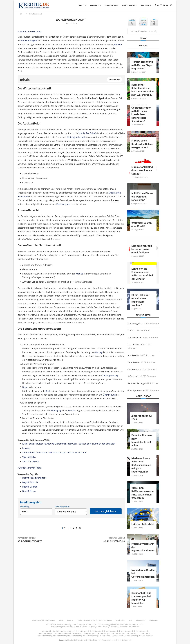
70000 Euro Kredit (145, 633)
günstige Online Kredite (100, 627)
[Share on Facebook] (71, 528)
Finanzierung (111, 5)
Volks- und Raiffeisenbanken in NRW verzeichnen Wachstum (142, 493)
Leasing (26, 448)
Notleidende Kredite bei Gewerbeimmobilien (143, 573)
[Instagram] (161, 5)
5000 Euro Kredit (31, 461)
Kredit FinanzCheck (136, 625)
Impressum (154, 620)
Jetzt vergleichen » (106, 511)
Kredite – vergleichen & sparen (43, 620)
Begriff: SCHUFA (30, 482)
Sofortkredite (123, 627)
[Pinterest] (164, 5)
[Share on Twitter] (74, 528)
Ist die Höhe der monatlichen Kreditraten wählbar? (140, 300)
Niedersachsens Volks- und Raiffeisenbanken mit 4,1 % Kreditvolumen (141, 465)
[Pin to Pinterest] (77, 528)
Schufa (82, 133)
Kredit (82, 5)
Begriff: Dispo (29, 491)
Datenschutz (141, 620)
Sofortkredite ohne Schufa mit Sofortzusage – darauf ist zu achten (55, 452)
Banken (118, 44)
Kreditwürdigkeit (29, 41)
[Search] (171, 5)
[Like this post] (66, 528)
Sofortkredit (133, 376)
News (61, 620)
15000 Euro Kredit (142, 631)
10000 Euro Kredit (112, 631)
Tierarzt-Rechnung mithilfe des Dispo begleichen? (142, 65)
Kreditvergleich (135, 323)
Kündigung (56, 410)
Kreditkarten (115, 193)
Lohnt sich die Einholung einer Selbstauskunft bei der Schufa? (142, 274)
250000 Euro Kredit (145, 636)
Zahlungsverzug (110, 375)
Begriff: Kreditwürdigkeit (34, 478)
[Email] (167, 5)
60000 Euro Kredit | (131, 633)
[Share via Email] (80, 528)
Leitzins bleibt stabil (143, 524)
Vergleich (95, 5)
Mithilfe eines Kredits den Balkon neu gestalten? (142, 144)
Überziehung (109, 395)
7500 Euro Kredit (97, 631)
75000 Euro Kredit (44, 636)
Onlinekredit (134, 369)
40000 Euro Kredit (100, 633)
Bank (48, 391)
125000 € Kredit (104, 636)
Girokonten (23, 196)
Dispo (25, 387)
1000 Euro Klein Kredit (50, 631)
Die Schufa (91, 133)
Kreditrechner (134, 338)
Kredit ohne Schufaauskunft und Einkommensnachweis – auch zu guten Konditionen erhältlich (69, 444)
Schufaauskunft (36, 14)
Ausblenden (114, 80)
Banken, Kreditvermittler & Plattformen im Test (95, 620)
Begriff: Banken (30, 487)
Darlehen (145, 5)
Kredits (71, 410)
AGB (131, 620)
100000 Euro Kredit (90, 636)
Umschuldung (128, 5)
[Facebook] (155, 5)
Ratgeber (70, 620)
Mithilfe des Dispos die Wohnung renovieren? (142, 197)
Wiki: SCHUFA (29, 457)
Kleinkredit (113, 627)
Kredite (79, 274)
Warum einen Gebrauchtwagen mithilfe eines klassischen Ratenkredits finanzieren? (141, 113)
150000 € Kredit (117, 636)
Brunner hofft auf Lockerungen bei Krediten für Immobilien (141, 598)
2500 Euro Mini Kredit (68, 631)
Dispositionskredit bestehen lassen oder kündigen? (142, 249)
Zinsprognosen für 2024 (142, 417)
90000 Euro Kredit (74, 636)
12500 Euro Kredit (127, 631)
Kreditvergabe (63, 204)
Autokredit (133, 355)
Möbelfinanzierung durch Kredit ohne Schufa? (142, 170)
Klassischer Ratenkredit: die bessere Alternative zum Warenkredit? (142, 90)
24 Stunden (99, 625)
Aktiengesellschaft (76, 137)
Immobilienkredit (136, 344)
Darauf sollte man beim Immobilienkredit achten (141, 440)
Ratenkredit (133, 362)
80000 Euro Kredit (59, 636)
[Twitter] (158, 5)
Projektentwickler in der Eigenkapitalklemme (143, 547)
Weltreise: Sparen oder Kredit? (141, 225)
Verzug (99, 352)
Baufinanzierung (135, 383)
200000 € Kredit (131, 636)
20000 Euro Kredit (45, 633)
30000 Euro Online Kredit (82, 633)
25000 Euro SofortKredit (62, 633)
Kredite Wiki (121, 620)
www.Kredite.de (63, 625)
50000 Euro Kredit (115, 633)
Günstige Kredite (136, 390)
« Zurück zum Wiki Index (30, 32)
